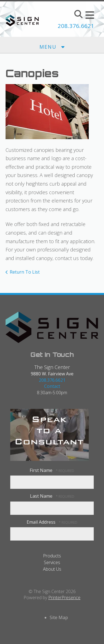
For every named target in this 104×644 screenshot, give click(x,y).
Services (52, 562)
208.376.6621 (76, 26)
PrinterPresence (64, 598)
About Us (52, 569)
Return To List (25, 272)
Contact (52, 386)
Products (52, 556)
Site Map (59, 617)
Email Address (42, 522)
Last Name (42, 496)
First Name (42, 470)
